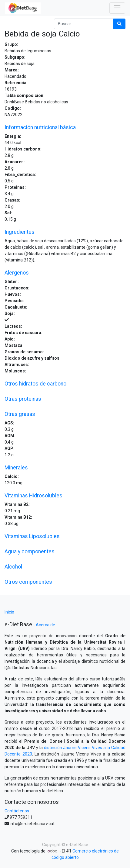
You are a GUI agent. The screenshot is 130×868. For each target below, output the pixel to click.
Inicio (9, 612)
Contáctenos (17, 811)
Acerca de (45, 625)
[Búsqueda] (119, 24)
